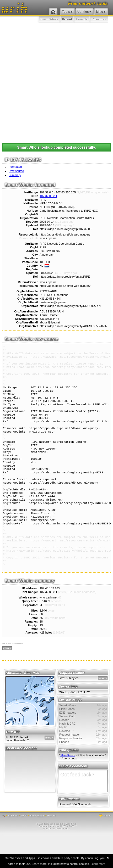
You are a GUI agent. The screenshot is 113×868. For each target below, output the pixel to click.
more (48, 772)
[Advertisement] (56, 82)
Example (82, 19)
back (8, 683)
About (107, 850)
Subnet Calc (83, 751)
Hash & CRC (83, 758)
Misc (99, 12)
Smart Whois (49, 19)
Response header (83, 773)
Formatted (15, 167)
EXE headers (83, 747)
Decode (83, 754)
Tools (66, 12)
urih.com (13, 850)
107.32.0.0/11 (48, 196)
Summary (15, 175)
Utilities (83, 12)
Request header (83, 769)
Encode (83, 776)
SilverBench (83, 743)
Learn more (98, 864)
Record (67, 19)
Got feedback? (83, 816)
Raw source (16, 171)
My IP (83, 762)
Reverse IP (83, 765)
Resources (99, 19)
